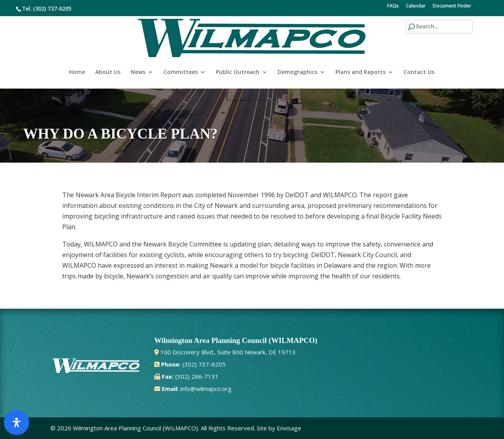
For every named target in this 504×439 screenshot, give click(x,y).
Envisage (289, 428)
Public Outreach (238, 46)
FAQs (393, 6)
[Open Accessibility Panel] (17, 422)
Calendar (416, 6)
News (138, 46)
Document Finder (452, 6)
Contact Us (419, 46)
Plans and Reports (360, 46)
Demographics (297, 46)
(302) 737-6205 (52, 9)
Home (77, 46)
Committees (181, 46)
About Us (108, 46)
